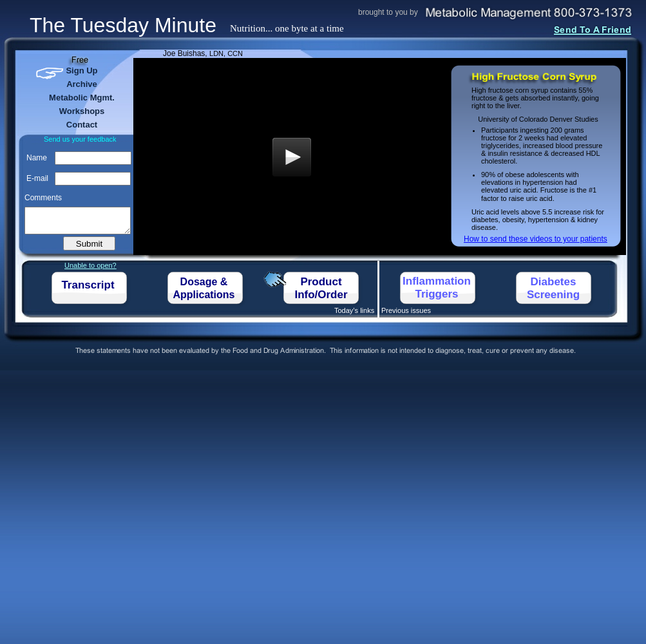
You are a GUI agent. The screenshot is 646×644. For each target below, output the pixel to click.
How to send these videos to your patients (536, 239)
